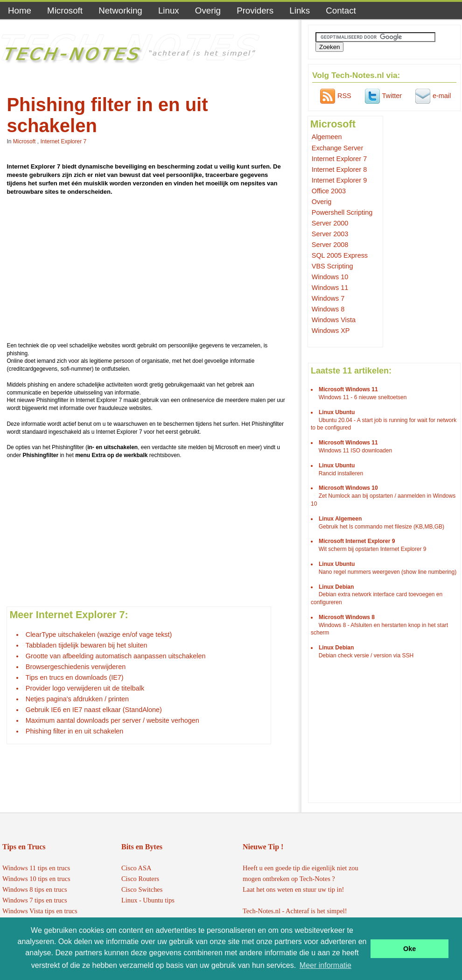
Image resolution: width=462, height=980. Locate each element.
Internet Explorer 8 (339, 169)
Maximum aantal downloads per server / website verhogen (112, 720)
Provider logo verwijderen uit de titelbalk (85, 688)
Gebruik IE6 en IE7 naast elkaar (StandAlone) (94, 710)
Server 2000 (330, 223)
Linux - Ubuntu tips (148, 900)
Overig (208, 11)
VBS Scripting (332, 266)
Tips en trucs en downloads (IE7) (75, 677)
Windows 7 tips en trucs (35, 900)
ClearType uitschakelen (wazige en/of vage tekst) (99, 635)
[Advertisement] (147, 270)
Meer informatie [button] (325, 965)
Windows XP (331, 331)
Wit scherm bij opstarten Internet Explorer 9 (373, 549)
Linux (169, 11)
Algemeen (327, 137)
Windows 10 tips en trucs (36, 879)
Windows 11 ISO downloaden (355, 451)
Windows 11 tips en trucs (36, 868)
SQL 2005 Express (340, 255)
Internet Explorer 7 (63, 141)
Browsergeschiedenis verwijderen (76, 667)
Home (20, 11)
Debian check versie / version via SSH (366, 656)
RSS (335, 96)
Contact (341, 11)
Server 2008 (330, 245)
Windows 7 (328, 298)
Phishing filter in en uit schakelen (75, 731)
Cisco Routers (140, 879)
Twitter (382, 96)
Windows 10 (330, 277)
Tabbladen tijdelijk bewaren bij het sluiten (87, 645)
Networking (120, 11)
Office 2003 (329, 191)
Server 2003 (330, 234)
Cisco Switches (142, 889)
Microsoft (65, 11)
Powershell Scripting (342, 212)
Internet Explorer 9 (339, 180)
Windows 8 (328, 309)
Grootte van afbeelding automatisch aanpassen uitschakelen (116, 656)
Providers (255, 11)
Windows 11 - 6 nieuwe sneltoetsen (363, 397)
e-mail (432, 96)
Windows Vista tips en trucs (40, 911)
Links (300, 11)
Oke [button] (409, 949)
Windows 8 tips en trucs (35, 889)
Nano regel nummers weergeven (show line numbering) (388, 572)
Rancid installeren (341, 473)
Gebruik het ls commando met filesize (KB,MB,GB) (381, 527)
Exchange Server (337, 148)
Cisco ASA (136, 868)
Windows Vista (334, 320)
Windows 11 (330, 288)
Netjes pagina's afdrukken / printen (77, 699)
